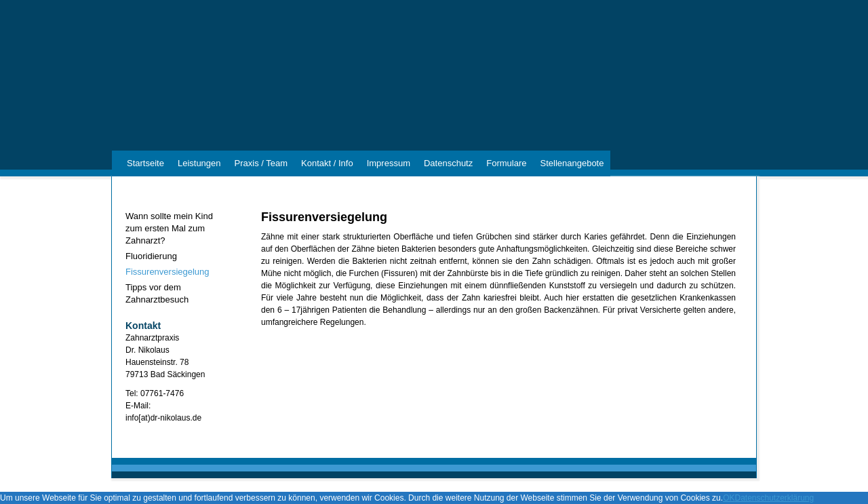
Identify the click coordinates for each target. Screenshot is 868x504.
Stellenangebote (572, 163)
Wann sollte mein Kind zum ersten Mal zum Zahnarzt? (169, 228)
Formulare (506, 163)
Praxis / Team (261, 163)
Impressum (389, 163)
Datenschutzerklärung (774, 498)
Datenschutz (448, 163)
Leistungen (199, 163)
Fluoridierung (151, 256)
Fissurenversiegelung (167, 272)
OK (729, 498)
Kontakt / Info (327, 163)
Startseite (145, 163)
